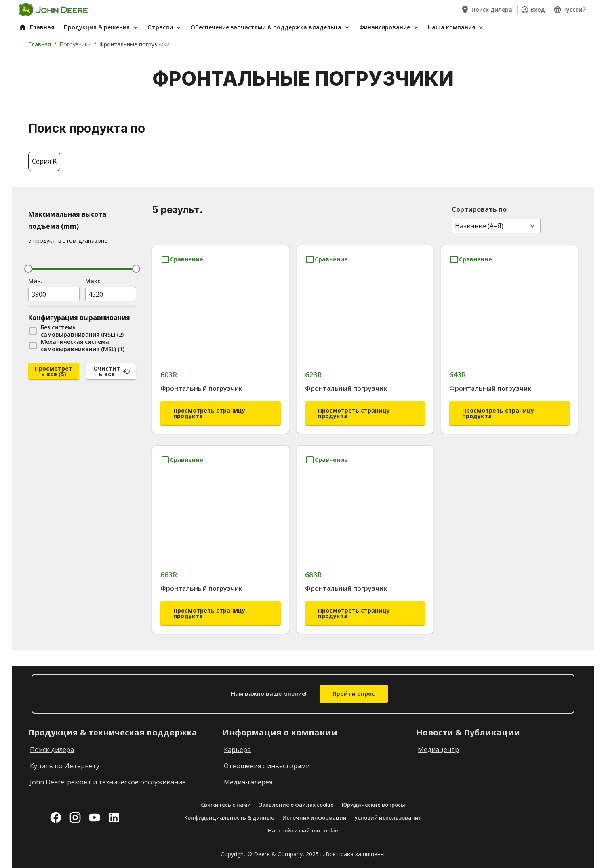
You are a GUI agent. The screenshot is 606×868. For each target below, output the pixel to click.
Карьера (237, 750)
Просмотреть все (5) (54, 371)
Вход (533, 10)
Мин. (35, 281)
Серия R (44, 161)
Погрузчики (75, 44)
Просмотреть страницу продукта (209, 413)
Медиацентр (438, 750)
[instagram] (75, 817)
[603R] (221, 333)
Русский (570, 10)
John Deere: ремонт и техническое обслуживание (108, 782)
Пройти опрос (354, 694)
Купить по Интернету (65, 766)
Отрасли (165, 27)
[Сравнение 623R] (326, 259)
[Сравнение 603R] (182, 259)
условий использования (388, 817)
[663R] (221, 534)
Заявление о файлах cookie (296, 805)
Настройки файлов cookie (303, 830)
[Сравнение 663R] (182, 460)
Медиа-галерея (248, 782)
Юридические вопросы (373, 805)
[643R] (509, 333)
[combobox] (496, 226)
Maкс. (94, 281)
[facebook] (56, 817)
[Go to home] (53, 10)
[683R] (365, 534)
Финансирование (389, 27)
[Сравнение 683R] (326, 460)
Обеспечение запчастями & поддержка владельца (271, 27)
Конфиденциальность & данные (229, 817)
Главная (40, 44)
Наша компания (456, 27)
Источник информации (315, 817)
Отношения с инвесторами (267, 766)
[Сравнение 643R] (471, 259)
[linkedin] (114, 817)
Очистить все (112, 371)
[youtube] (95, 817)
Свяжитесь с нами (226, 805)
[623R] (365, 333)
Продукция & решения (102, 27)
